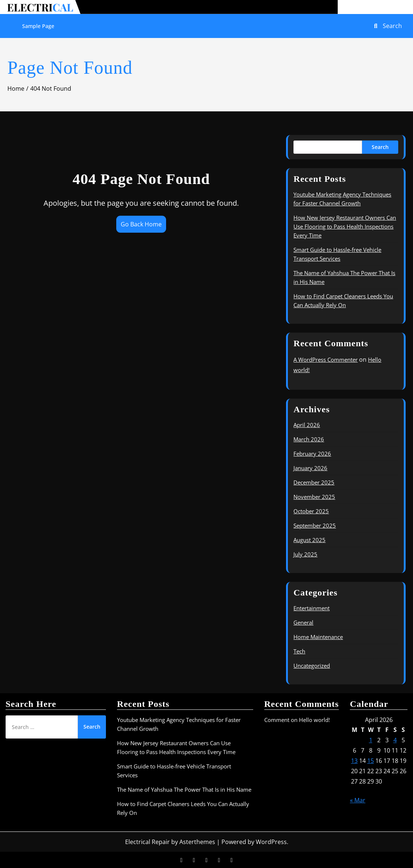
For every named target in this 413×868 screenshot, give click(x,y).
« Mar (358, 800)
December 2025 (314, 482)
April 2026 (307, 425)
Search (380, 147)
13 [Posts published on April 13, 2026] (354, 761)
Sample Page (38, 26)
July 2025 (305, 554)
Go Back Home (141, 224)
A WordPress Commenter (326, 360)
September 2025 (315, 525)
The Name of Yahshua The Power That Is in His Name (184, 789)
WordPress (271, 842)
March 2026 (309, 439)
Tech (299, 651)
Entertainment (312, 608)
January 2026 (310, 468)
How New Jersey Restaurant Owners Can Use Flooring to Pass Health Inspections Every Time (345, 226)
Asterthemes (197, 842)
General (303, 622)
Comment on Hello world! (297, 720)
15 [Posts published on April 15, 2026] (371, 761)
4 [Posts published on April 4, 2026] (395, 740)
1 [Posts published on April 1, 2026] (371, 740)
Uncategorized (312, 666)
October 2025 (311, 511)
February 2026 (312, 454)
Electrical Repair (147, 842)
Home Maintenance (318, 637)
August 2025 (309, 540)
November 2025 (314, 497)
